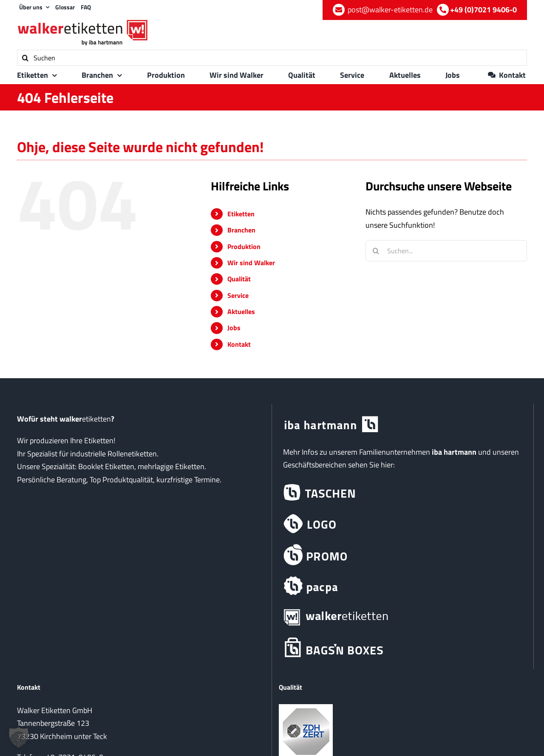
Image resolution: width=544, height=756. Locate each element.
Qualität (239, 279)
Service (238, 295)
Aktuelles (241, 311)
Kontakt (239, 344)
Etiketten (241, 214)
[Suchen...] (446, 251)
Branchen (241, 230)
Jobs (234, 328)
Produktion (244, 246)
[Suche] (25, 58)
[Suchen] (272, 58)
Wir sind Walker (251, 263)
